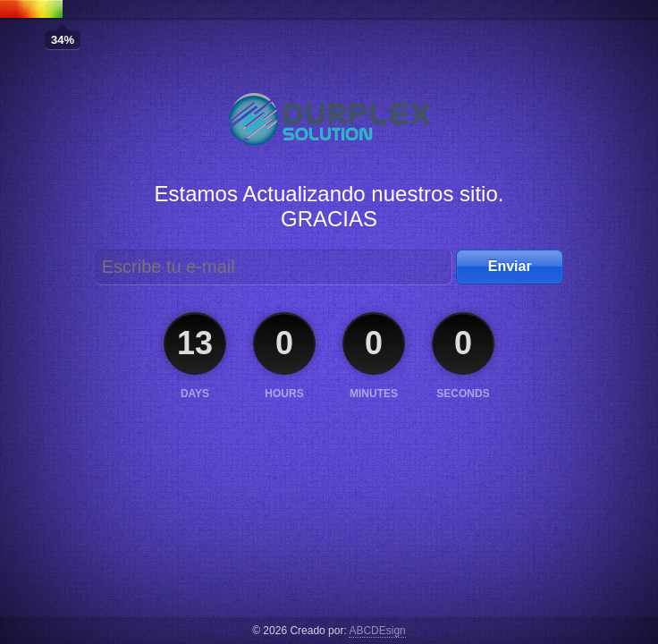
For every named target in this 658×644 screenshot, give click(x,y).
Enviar (510, 266)
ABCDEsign (377, 631)
